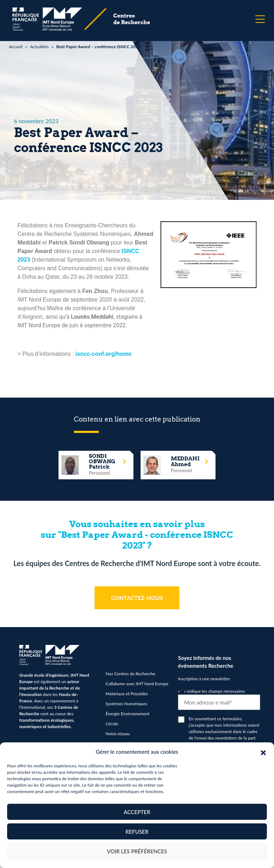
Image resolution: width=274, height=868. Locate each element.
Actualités (39, 47)
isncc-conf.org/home (103, 354)
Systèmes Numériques (126, 704)
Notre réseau (118, 734)
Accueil (16, 47)
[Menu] (260, 19)
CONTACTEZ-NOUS (137, 598)
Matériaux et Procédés (127, 694)
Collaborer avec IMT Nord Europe (137, 684)
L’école (112, 724)
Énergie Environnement (128, 714)
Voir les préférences (137, 851)
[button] (263, 752)
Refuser (137, 832)
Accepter (137, 812)
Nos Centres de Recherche (130, 674)
